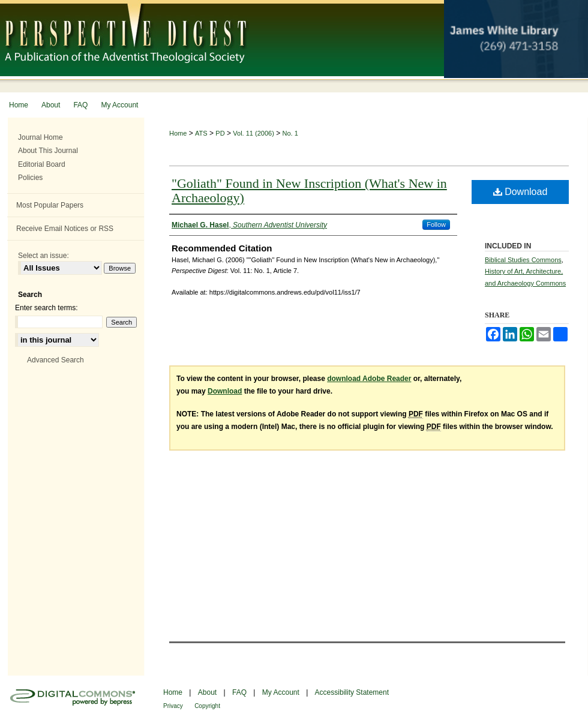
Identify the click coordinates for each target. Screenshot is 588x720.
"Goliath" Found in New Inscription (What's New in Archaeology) (309, 190)
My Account (281, 692)
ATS (201, 133)
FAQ (239, 692)
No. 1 (290, 133)
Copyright (207, 706)
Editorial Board (42, 164)
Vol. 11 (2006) (253, 133)
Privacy (173, 706)
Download (520, 192)
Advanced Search (55, 360)
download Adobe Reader (369, 379)
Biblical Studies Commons (523, 260)
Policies (30, 178)
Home (178, 133)
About (207, 692)
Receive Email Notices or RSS (65, 229)
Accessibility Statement (352, 692)
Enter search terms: (46, 308)
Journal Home (40, 137)
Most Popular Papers (50, 205)
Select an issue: (43, 256)
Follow (436, 224)
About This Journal (48, 151)
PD (220, 133)
